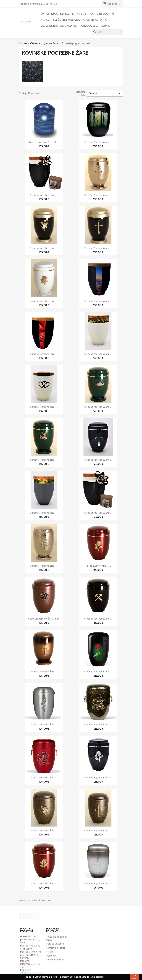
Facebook (22, 916)
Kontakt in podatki (55, 948)
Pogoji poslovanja (55, 944)
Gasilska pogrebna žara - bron (44, 619)
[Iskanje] (107, 32)
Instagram (36, 916)
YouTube (29, 916)
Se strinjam (135, 977)
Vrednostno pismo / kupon (59, 26)
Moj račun (51, 956)
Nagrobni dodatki (102, 14)
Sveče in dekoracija (66, 20)
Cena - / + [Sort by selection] (105, 93)
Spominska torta (95, 20)
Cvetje (82, 14)
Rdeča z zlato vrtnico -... (98, 566)
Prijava (50, 952)
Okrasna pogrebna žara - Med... (44, 142)
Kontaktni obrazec (56, 960)
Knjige (45, 20)
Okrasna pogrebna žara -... (98, 142)
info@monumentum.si (32, 973)
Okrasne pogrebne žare (57, 14)
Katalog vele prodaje (95, 26)
